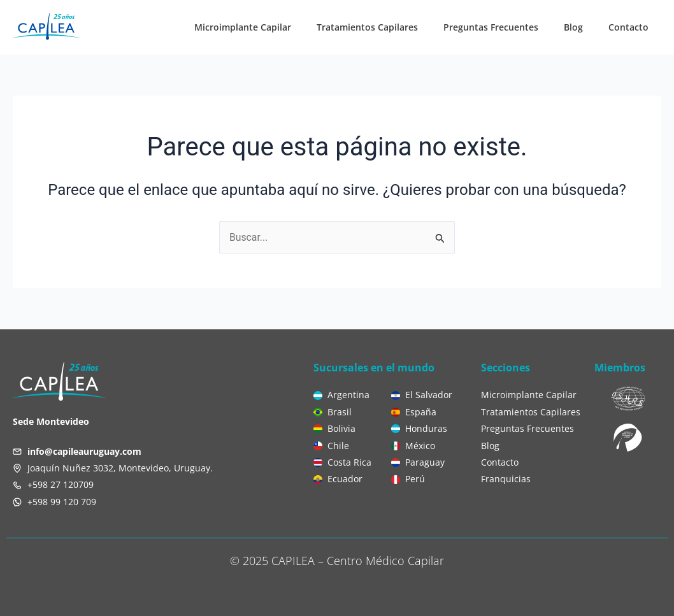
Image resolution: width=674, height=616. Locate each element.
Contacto (628, 27)
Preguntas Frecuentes (491, 27)
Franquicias (506, 479)
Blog (573, 27)
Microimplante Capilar (243, 27)
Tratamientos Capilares (367, 27)
